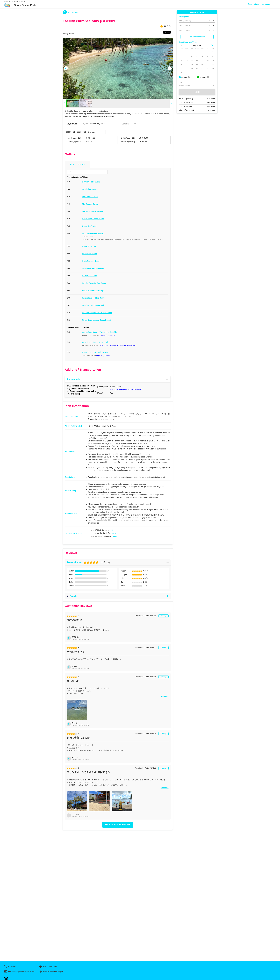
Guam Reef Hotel (89, 226)
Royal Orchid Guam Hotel (93, 305)
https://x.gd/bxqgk (103, 355)
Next (197, 92)
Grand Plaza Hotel (90, 246)
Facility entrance (69, 34)
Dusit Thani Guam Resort (93, 234)
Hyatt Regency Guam (91, 261)
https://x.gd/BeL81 (108, 335)
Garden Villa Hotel (90, 276)
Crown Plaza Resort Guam (93, 268)
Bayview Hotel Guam (91, 182)
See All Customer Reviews (118, 869)
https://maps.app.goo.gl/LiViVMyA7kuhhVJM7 (118, 345)
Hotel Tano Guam (89, 254)
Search (118, 596)
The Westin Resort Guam (93, 211)
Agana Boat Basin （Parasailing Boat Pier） (101, 332)
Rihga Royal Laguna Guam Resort (97, 320)
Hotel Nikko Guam (90, 189)
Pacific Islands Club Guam (93, 298)
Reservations (253, 4)
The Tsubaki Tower (90, 204)
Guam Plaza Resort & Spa (93, 219)
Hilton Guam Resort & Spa (93, 291)
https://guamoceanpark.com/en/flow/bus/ (126, 389)
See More (164, 741)
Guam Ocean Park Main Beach (95, 352)
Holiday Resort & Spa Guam (94, 283)
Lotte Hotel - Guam (90, 197)
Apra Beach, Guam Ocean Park (95, 342)
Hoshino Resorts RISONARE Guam (97, 313)
